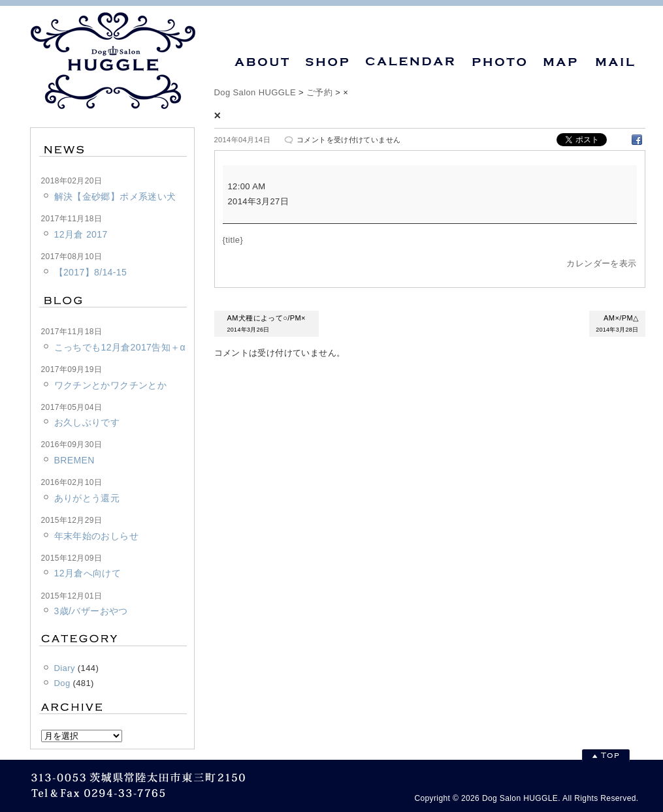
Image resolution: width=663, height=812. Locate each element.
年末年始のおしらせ (97, 536)
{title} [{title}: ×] (233, 240)
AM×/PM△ (617, 325)
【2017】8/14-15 (91, 272)
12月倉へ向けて (88, 573)
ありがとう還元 (87, 498)
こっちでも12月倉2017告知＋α (120, 347)
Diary (65, 668)
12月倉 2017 (81, 234)
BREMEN (74, 460)
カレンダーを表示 (601, 263)
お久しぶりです (87, 422)
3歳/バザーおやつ (91, 611)
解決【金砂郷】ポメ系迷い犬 (115, 196)
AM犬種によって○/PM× (267, 325)
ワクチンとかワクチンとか (111, 385)
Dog (62, 683)
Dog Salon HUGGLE (255, 92)
